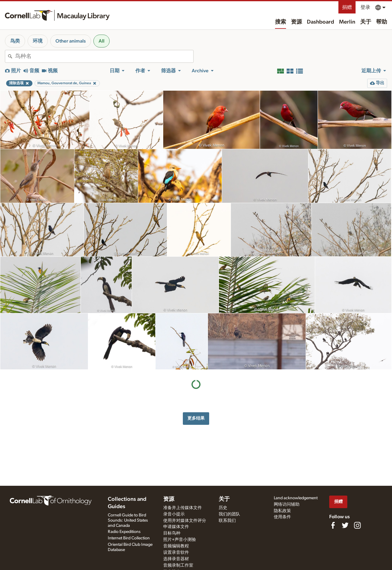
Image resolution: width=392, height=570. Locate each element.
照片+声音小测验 (180, 540)
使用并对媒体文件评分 (185, 521)
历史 (223, 508)
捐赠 (347, 7)
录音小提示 (174, 514)
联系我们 (227, 521)
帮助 (382, 22)
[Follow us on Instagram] (357, 525)
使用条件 (282, 517)
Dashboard (320, 22)
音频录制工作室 (178, 565)
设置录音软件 (176, 553)
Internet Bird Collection (129, 538)
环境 (38, 41)
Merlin (347, 22)
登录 (365, 7)
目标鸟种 (172, 533)
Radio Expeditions (124, 532)
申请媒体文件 (176, 527)
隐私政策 (282, 511)
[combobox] (104, 56)
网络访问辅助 (287, 504)
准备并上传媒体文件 (183, 508)
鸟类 (15, 41)
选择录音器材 (176, 559)
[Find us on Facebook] (333, 525)
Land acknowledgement (296, 498)
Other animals (71, 41)
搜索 (281, 22)
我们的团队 (229, 514)
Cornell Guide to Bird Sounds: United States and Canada (128, 520)
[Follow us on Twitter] (345, 525)
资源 (296, 22)
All (102, 41)
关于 (366, 22)
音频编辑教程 (176, 546)
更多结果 (196, 418)
